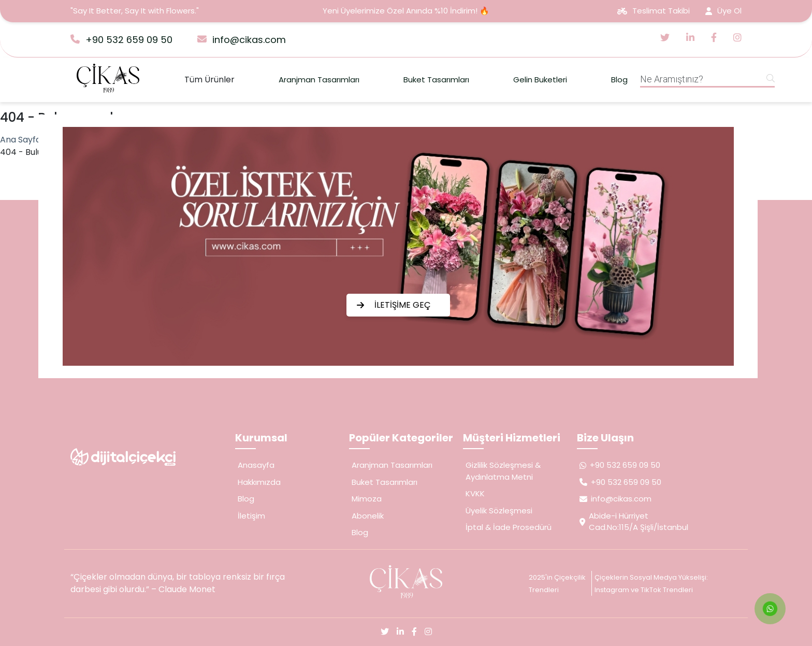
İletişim (251, 516)
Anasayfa (256, 465)
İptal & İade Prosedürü (509, 527)
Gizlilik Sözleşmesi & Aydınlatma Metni (503, 471)
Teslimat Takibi (654, 11)
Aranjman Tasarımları (319, 80)
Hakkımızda (259, 482)
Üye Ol (723, 11)
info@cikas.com (242, 40)
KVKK (475, 493)
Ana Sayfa (20, 140)
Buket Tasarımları (436, 80)
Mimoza (367, 499)
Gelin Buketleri (540, 80)
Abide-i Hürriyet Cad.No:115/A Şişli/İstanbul (634, 522)
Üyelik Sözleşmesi (499, 511)
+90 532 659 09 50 (121, 40)
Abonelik (368, 516)
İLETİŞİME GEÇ (394, 305)
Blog (619, 80)
